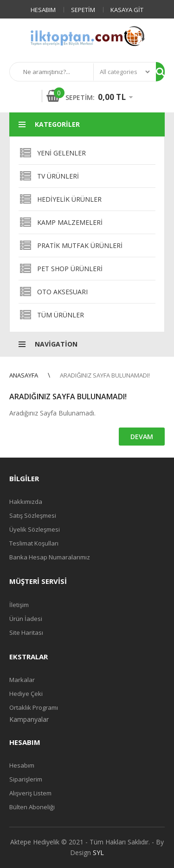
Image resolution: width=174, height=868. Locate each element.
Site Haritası (26, 632)
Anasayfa (24, 375)
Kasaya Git (127, 10)
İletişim (19, 605)
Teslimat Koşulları (34, 543)
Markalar (22, 680)
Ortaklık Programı (34, 707)
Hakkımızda (26, 502)
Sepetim (83, 10)
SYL (98, 852)
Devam (142, 437)
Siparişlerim (26, 779)
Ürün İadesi (26, 619)
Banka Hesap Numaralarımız (50, 557)
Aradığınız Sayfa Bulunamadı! (105, 375)
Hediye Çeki (26, 694)
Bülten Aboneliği (32, 807)
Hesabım (43, 10)
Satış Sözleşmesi (33, 515)
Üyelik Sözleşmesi (35, 529)
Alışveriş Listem (30, 793)
